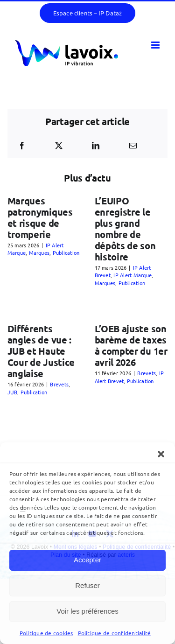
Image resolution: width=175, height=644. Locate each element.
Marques (39, 252)
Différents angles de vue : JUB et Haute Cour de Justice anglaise (41, 351)
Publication (66, 252)
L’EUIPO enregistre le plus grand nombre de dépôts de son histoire (125, 229)
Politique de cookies (46, 633)
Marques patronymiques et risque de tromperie (40, 217)
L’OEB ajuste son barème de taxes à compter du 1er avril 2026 (131, 345)
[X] (59, 146)
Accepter (87, 560)
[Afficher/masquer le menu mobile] (156, 45)
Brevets (59, 384)
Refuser (87, 585)
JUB (13, 392)
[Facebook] (22, 146)
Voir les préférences (87, 611)
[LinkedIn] (96, 146)
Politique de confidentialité (115, 633)
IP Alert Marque (133, 275)
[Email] (133, 146)
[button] (161, 454)
